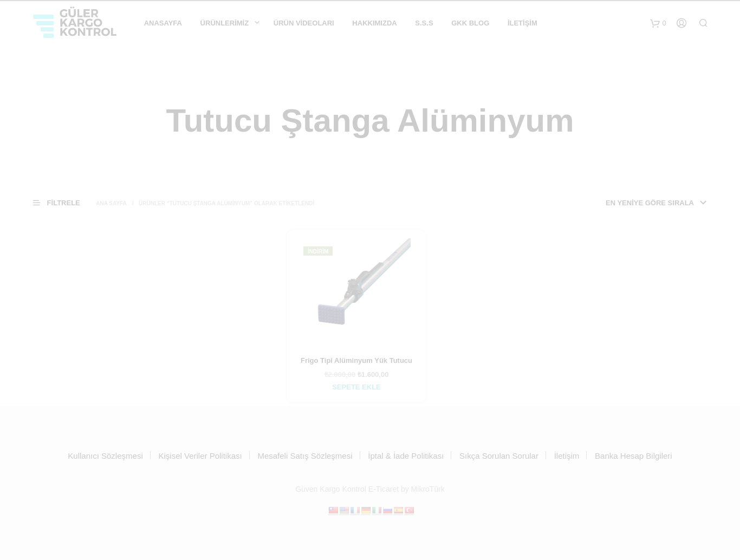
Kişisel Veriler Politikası (200, 456)
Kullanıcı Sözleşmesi (105, 456)
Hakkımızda (374, 23)
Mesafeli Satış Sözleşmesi (305, 456)
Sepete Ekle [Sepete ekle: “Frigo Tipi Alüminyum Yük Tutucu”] (356, 387)
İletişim (522, 23)
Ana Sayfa (111, 203)
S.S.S (424, 23)
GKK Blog (470, 23)
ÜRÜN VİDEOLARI (304, 23)
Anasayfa (163, 23)
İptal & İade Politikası (406, 456)
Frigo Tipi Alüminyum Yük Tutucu (356, 360)
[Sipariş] (621, 203)
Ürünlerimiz (225, 23)
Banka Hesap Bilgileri (634, 456)
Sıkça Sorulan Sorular (499, 456)
